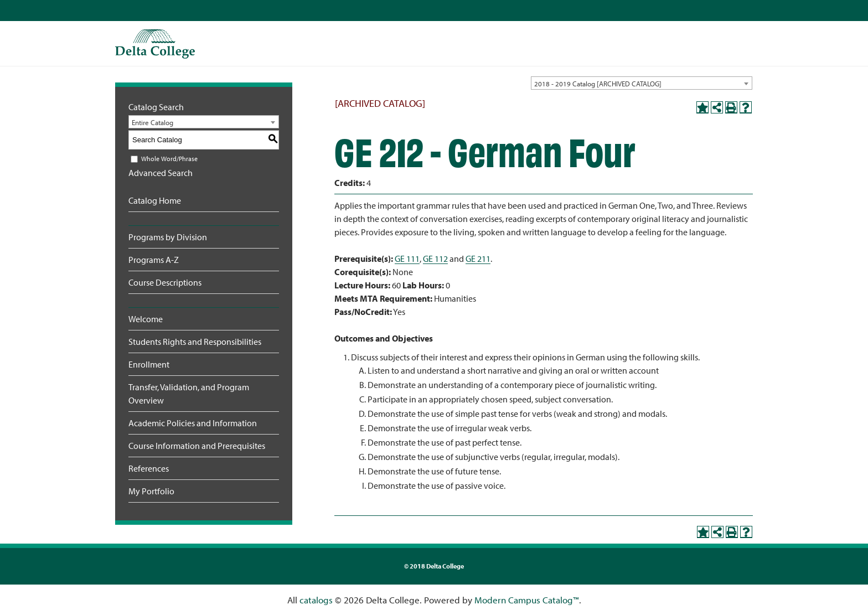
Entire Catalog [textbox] (153, 122)
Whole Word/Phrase (169, 159)
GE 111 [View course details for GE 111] (407, 259)
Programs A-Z (154, 260)
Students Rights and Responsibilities (195, 342)
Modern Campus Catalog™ (527, 600)
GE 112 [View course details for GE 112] (435, 259)
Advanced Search (161, 173)
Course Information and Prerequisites (197, 446)
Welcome (146, 319)
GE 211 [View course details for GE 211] (478, 259)
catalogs (316, 600)
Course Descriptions (165, 282)
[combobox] (642, 83)
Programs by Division (168, 237)
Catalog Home (155, 200)
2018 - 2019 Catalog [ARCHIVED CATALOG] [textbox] (598, 84)
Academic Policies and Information (193, 423)
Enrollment (149, 364)
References (149, 468)
